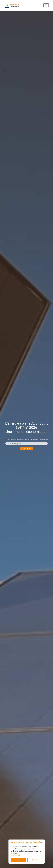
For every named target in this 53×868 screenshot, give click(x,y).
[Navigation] (46, 5)
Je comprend (18, 860)
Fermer (35, 860)
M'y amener (26, 449)
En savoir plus (16, 855)
